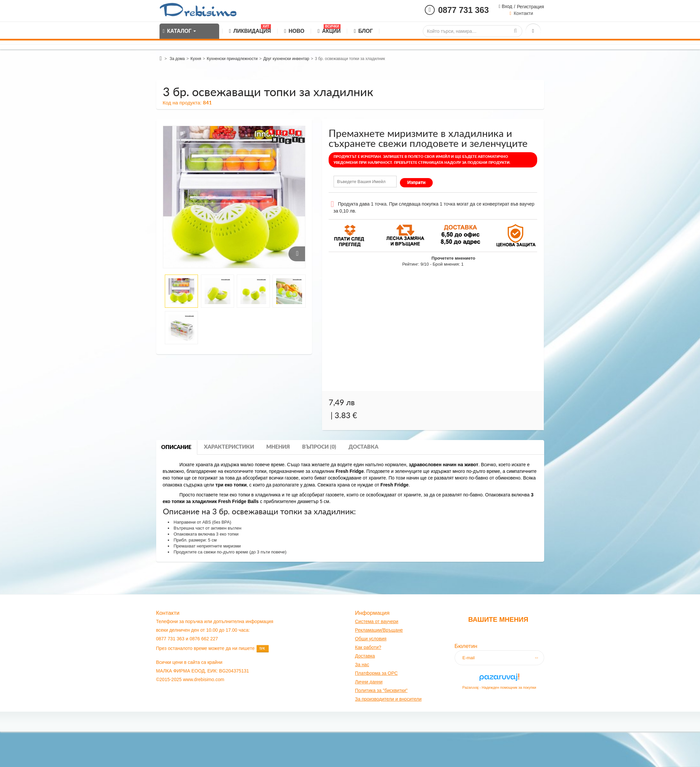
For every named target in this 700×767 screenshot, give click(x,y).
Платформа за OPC (377, 673)
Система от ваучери (377, 621)
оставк (365, 656)
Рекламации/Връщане (379, 630)
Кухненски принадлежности (232, 59)
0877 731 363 (463, 10)
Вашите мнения (498, 619)
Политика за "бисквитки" (381, 690)
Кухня (196, 59)
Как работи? (368, 647)
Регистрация (531, 7)
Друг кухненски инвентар (286, 59)
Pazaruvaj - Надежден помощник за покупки (499, 687)
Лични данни (369, 682)
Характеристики (229, 447)
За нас (362, 665)
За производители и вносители (388, 699)
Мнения (278, 447)
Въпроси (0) (319, 447)
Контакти (523, 13)
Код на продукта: (182, 103)
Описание (176, 447)
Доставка (363, 447)
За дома (177, 59)
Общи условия (371, 639)
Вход (506, 6)
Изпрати (416, 183)
